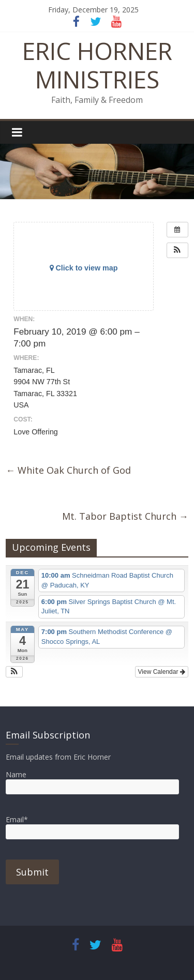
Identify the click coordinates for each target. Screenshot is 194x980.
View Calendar (162, 672)
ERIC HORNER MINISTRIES (97, 65)
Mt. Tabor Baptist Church (125, 516)
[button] (177, 250)
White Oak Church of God (68, 470)
